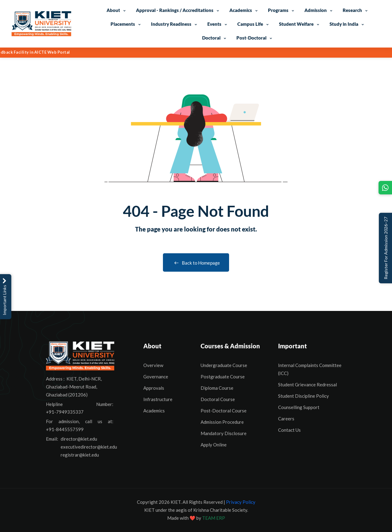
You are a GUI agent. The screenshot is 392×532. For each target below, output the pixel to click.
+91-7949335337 (65, 412)
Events (214, 24)
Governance (156, 377)
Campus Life (250, 24)
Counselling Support (299, 407)
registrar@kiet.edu (80, 455)
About (113, 10)
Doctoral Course (218, 399)
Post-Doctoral (251, 38)
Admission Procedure (222, 422)
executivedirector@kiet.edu (89, 447)
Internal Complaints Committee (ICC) (310, 369)
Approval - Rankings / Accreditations (175, 10)
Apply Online (214, 445)
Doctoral (211, 38)
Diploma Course (217, 388)
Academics (241, 10)
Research (352, 10)
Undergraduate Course (224, 365)
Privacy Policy (241, 502)
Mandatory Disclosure (224, 433)
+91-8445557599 (65, 429)
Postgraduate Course (223, 377)
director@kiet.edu (79, 439)
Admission (316, 10)
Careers (286, 419)
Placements (123, 24)
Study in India (344, 24)
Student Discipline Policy (303, 396)
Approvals (154, 388)
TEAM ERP (214, 518)
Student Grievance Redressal (307, 385)
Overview (153, 365)
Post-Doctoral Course (224, 411)
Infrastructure (158, 399)
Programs (278, 10)
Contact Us (289, 430)
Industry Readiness (171, 24)
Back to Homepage (196, 263)
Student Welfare (296, 24)
